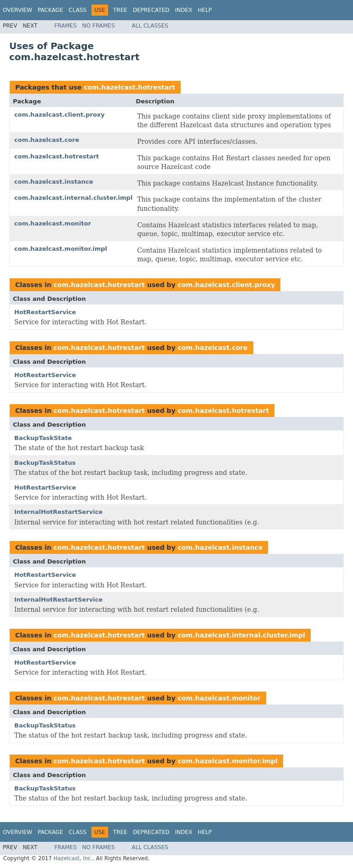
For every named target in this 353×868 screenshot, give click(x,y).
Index (184, 10)
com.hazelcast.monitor (53, 223)
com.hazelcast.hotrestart (129, 87)
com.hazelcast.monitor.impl (61, 249)
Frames (65, 26)
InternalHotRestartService (58, 512)
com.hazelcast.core (47, 140)
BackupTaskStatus (45, 463)
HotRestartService (45, 312)
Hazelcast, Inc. (73, 858)
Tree (120, 10)
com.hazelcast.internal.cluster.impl (73, 198)
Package (50, 10)
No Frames (99, 26)
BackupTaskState (43, 438)
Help (205, 10)
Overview (17, 10)
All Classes (150, 26)
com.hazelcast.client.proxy (60, 115)
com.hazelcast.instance (54, 182)
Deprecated (151, 10)
